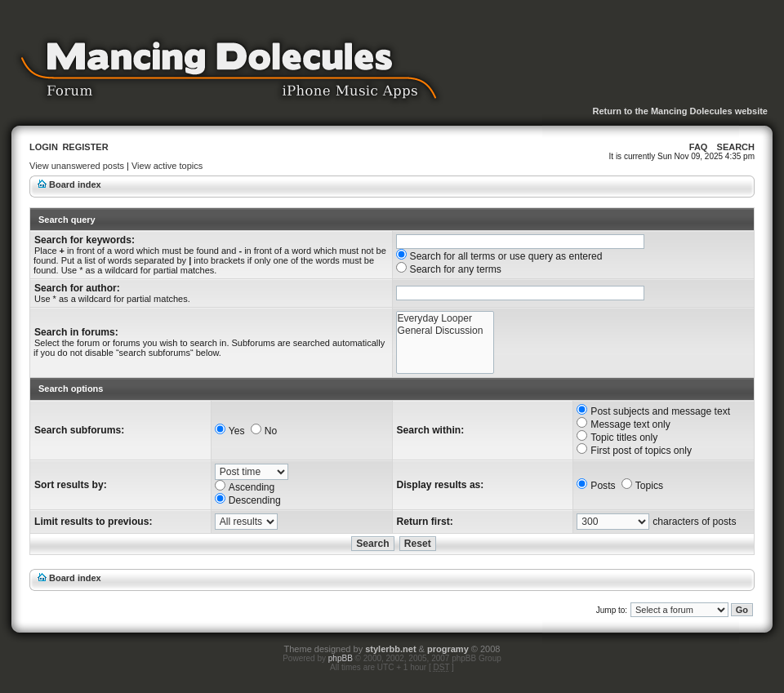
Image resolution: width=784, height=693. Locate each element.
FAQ (699, 147)
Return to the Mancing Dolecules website (680, 111)
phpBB (341, 658)
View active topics (167, 166)
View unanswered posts (77, 166)
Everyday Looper (445, 319)
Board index (75, 184)
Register (85, 147)
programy (448, 649)
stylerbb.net (390, 649)
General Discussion (445, 331)
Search (736, 147)
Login (44, 147)
